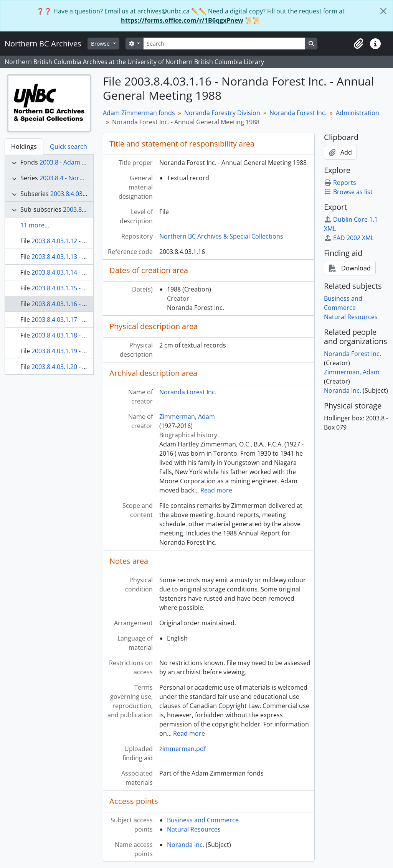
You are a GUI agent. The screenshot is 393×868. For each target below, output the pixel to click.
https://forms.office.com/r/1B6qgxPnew (182, 20)
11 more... (35, 225)
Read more (216, 490)
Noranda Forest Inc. (298, 113)
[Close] (383, 11)
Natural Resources (194, 829)
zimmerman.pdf (182, 749)
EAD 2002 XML (349, 238)
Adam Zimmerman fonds (139, 113)
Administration (357, 113)
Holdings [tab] (24, 147)
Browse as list (348, 192)
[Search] (224, 44)
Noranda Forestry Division (222, 113)
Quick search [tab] (69, 147)
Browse (101, 44)
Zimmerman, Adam (187, 417)
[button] (358, 44)
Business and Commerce (203, 820)
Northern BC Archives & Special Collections (221, 236)
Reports (340, 183)
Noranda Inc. (186, 845)
